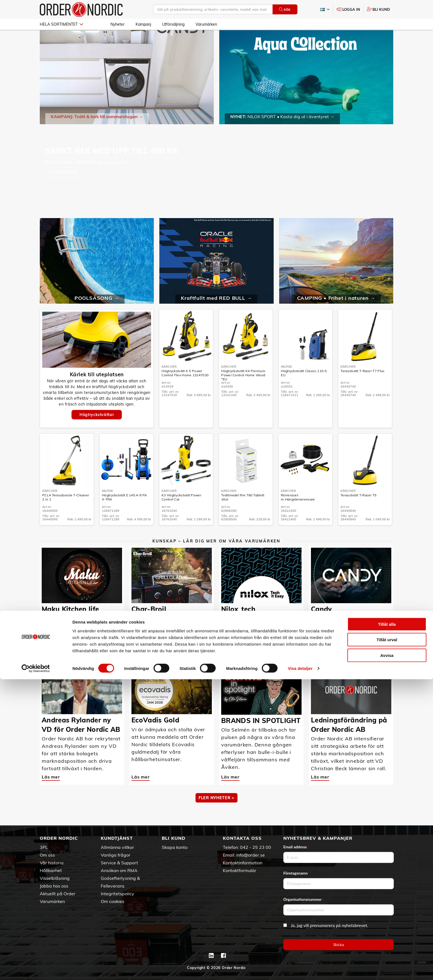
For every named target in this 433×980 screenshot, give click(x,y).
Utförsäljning (173, 24)
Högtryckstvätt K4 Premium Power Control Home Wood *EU (243, 391)
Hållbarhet (51, 870)
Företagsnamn (297, 873)
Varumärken (206, 24)
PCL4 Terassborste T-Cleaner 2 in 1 (66, 513)
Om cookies (113, 901)
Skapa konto (175, 847)
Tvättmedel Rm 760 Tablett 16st (243, 513)
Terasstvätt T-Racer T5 (359, 511)
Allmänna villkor (117, 847)
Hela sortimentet (61, 24)
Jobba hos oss (54, 886)
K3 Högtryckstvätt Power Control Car (181, 513)
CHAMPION (66, 188)
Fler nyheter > (216, 814)
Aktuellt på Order (58, 894)
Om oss (47, 855)
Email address (296, 847)
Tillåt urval (387, 940)
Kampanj (143, 24)
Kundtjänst (117, 838)
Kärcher (169, 383)
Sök (285, 10)
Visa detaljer (300, 969)
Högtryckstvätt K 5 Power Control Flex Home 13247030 (185, 389)
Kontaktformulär (240, 870)
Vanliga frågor (116, 855)
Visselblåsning (55, 878)
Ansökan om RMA (119, 870)
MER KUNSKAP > (216, 652)
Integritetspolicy (118, 894)
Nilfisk (286, 383)
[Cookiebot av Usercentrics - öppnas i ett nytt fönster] (36, 969)
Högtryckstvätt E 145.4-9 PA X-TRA (124, 513)
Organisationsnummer (304, 899)
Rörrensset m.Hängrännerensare (298, 513)
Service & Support (119, 863)
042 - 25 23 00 (256, 847)
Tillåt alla (387, 925)
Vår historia (52, 863)
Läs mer (51, 631)
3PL (44, 847)
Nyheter (118, 24)
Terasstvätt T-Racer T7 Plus (362, 387)
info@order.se (251, 855)
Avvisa (387, 956)
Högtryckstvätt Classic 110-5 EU (304, 389)
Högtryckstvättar (97, 431)
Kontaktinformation (243, 863)
